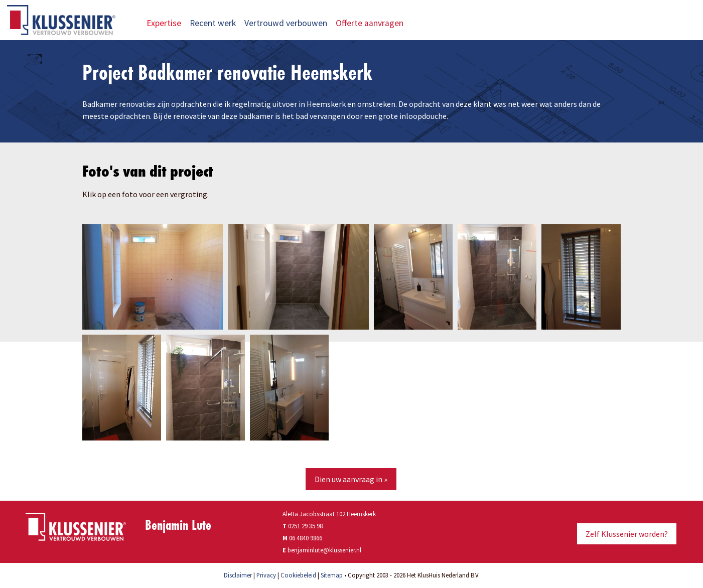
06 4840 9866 (306, 538)
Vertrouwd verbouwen (286, 23)
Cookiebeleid (298, 575)
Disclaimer (238, 575)
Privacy (266, 575)
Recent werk (213, 23)
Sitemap (332, 575)
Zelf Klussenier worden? (627, 534)
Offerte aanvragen (376, 23)
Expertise (164, 23)
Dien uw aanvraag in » (351, 479)
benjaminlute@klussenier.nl (324, 550)
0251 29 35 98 (303, 526)
